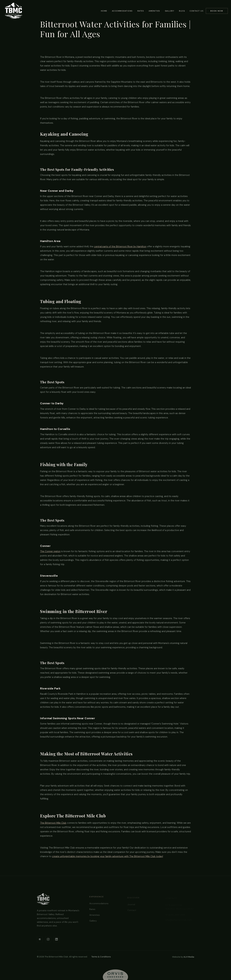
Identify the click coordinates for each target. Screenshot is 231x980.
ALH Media (189, 957)
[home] (14, 11)
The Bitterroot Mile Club (53, 823)
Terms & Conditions (101, 957)
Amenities (154, 11)
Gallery (170, 11)
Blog (182, 11)
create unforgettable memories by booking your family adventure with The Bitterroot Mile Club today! (107, 856)
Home (104, 11)
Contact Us (197, 11)
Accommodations (122, 11)
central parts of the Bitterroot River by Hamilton (120, 247)
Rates (141, 11)
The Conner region (50, 551)
